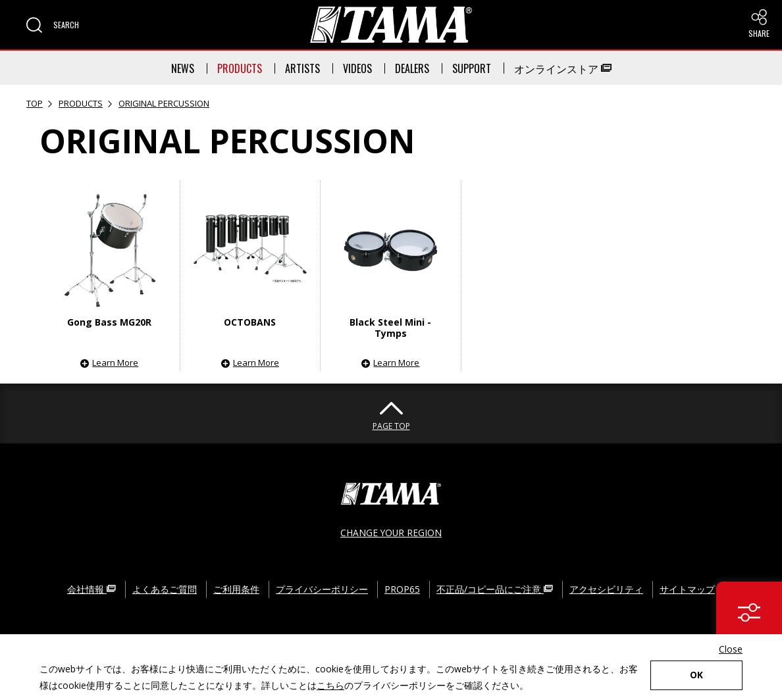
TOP (35, 103)
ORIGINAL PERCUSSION (164, 103)
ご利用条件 (236, 588)
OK (696, 675)
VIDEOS (357, 68)
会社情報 (91, 588)
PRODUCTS (240, 68)
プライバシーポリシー (322, 588)
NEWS (183, 68)
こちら (330, 685)
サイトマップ (687, 588)
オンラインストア (563, 68)
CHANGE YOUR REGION (391, 532)
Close (731, 649)
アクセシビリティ (606, 588)
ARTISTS (302, 68)
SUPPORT (472, 68)
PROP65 (402, 588)
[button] (53, 25)
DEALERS (412, 68)
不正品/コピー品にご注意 (495, 588)
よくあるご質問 (165, 588)
